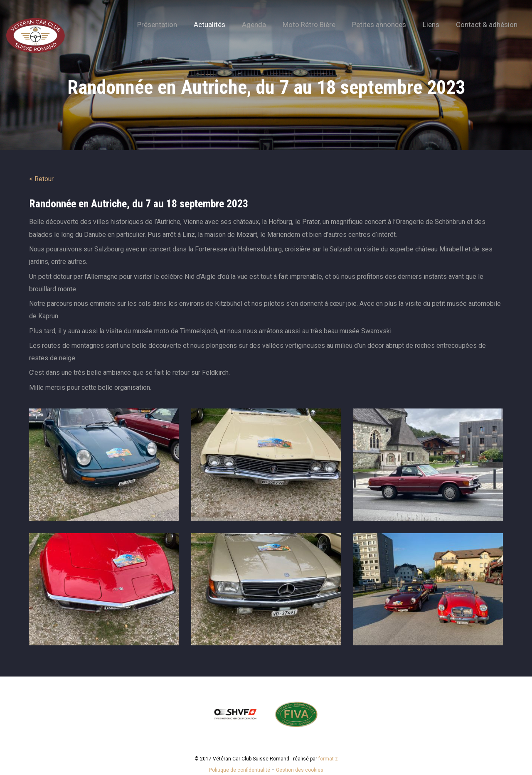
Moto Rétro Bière (309, 25)
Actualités (209, 25)
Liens (431, 25)
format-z (328, 759)
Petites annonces (379, 25)
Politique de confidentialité (240, 770)
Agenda (254, 25)
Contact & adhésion (487, 25)
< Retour (41, 179)
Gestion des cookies (300, 770)
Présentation (157, 25)
